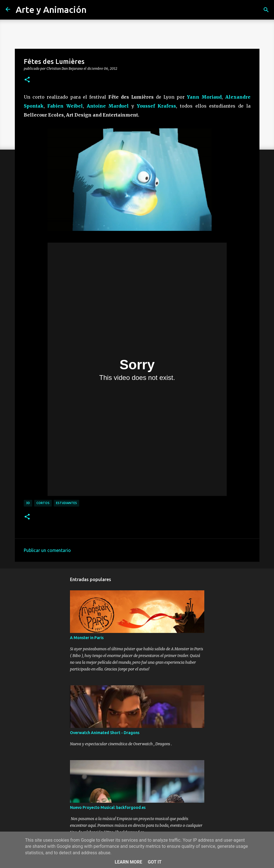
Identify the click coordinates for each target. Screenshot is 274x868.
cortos (43, 503)
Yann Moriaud (204, 97)
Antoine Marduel (108, 106)
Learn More (128, 862)
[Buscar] (266, 10)
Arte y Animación (51, 10)
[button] (27, 80)
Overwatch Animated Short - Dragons (105, 733)
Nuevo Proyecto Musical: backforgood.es (108, 807)
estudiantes (66, 503)
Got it (155, 862)
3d (28, 503)
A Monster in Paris (87, 638)
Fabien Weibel (65, 106)
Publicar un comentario (47, 550)
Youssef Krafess (157, 106)
